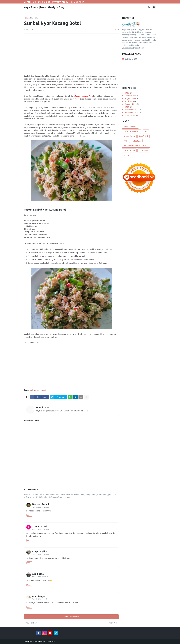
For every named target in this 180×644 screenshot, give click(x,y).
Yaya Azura (42, 407)
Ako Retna (38, 574)
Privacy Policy (60, 2)
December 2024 (132, 110)
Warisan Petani (40, 504)
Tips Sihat (144, 150)
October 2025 (131, 96)
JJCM (126, 141)
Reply (29, 515)
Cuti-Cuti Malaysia (132, 131)
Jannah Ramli (39, 526)
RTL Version (77, 2)
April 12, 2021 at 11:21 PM (40, 554)
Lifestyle (137, 141)
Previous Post (31, 623)
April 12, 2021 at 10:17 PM (41, 529)
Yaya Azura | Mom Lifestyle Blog (44, 7)
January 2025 (131, 104)
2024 (127, 107)
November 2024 (132, 112)
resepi (43, 390)
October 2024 (131, 115)
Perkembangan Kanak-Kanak (136, 146)
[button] (149, 7)
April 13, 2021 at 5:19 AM (40, 577)
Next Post (113, 623)
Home (26, 18)
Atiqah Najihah (40, 551)
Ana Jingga (38, 596)
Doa (146, 131)
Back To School (130, 127)
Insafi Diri (143, 136)
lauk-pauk (35, 18)
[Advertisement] (71, 54)
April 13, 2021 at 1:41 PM (40, 599)
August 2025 (131, 98)
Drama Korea (129, 136)
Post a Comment (71, 617)
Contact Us (30, 2)
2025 (127, 93)
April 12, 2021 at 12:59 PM (41, 507)
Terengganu (129, 150)
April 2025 (129, 101)
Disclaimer (44, 2)
